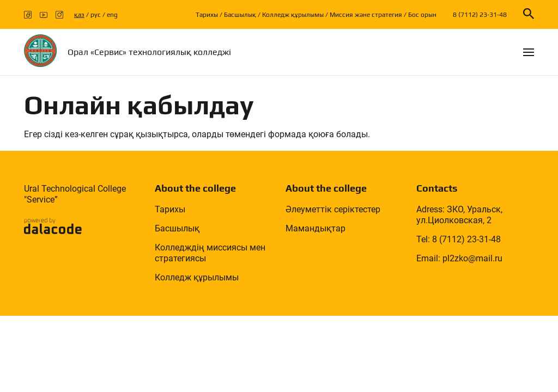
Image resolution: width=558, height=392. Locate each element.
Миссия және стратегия (366, 15)
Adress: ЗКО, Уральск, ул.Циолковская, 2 (459, 215)
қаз (79, 15)
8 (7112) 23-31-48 (480, 15)
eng (112, 15)
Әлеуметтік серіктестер (333, 209)
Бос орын (422, 15)
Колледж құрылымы (293, 15)
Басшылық (240, 15)
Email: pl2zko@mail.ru (459, 258)
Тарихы (207, 15)
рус (96, 15)
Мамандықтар (316, 228)
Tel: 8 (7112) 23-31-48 (459, 239)
